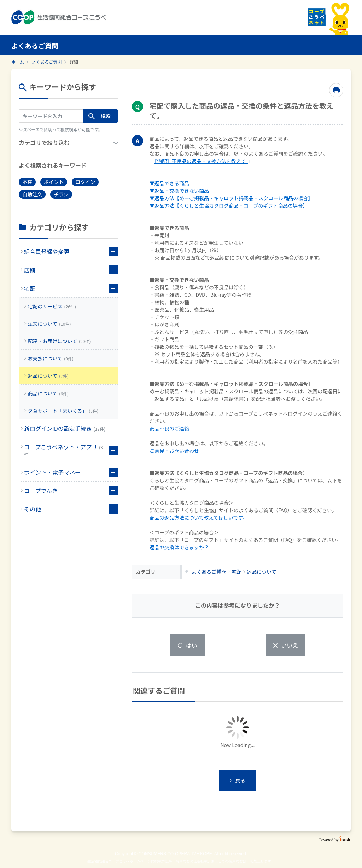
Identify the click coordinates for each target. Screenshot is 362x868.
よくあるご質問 (47, 62)
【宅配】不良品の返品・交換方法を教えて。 (201, 161)
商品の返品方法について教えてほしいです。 (198, 517)
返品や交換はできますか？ (179, 547)
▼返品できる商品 (169, 183)
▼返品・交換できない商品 (179, 191)
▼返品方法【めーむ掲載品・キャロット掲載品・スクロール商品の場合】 (231, 198)
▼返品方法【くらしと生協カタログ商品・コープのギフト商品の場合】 (229, 206)
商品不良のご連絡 (169, 428)
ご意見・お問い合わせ (174, 451)
